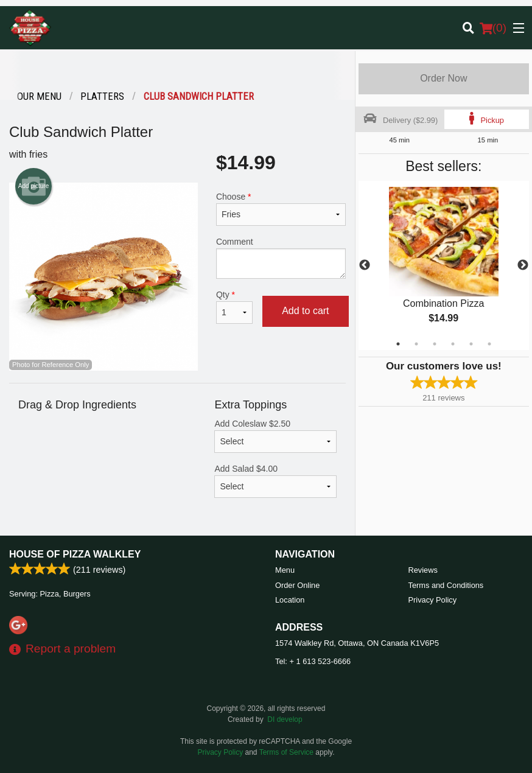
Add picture (34, 186)
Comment (281, 258)
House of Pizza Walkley (75, 554)
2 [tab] (416, 344)
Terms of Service (286, 752)
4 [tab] (453, 344)
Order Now (443, 78)
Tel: (313, 661)
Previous (365, 265)
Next (523, 265)
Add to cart (305, 311)
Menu (285, 570)
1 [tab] (398, 344)
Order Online (297, 585)
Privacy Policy (433, 600)
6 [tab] (489, 344)
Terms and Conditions (446, 585)
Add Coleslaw (275, 436)
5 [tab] (471, 344)
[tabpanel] (444, 265)
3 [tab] (435, 344)
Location (290, 600)
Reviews (423, 570)
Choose (281, 209)
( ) (493, 28)
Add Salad (275, 481)
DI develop (285, 719)
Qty (234, 307)
